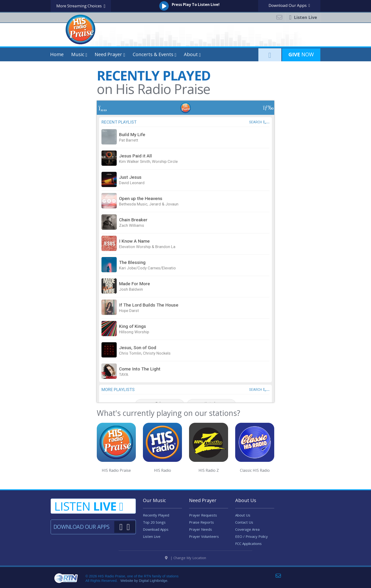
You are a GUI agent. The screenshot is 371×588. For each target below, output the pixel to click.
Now (301, 54)
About (191, 54)
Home (57, 54)
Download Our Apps (81, 527)
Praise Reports (201, 522)
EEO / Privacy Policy (252, 536)
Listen (89, 506)
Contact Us (244, 522)
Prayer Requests (203, 515)
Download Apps (289, 5)
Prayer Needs (201, 529)
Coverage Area (247, 529)
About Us (243, 515)
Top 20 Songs (154, 522)
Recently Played (156, 515)
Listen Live (152, 536)
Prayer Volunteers (204, 536)
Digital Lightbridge (153, 581)
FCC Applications (248, 543)
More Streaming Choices (81, 6)
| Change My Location (185, 558)
